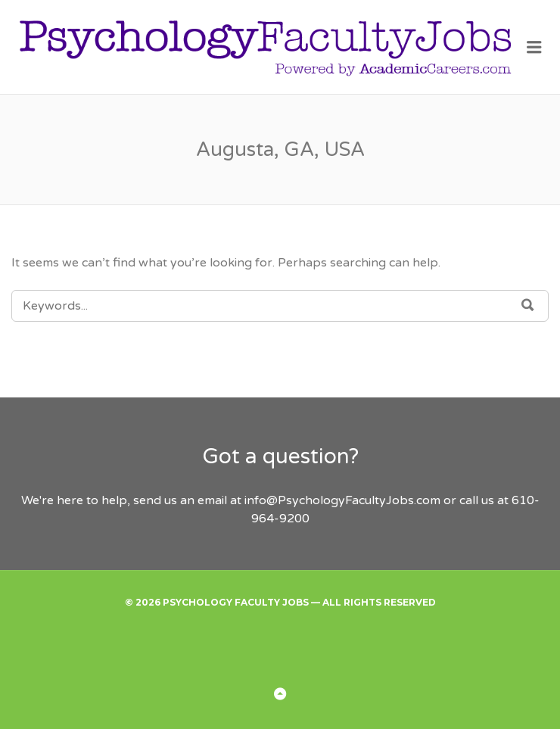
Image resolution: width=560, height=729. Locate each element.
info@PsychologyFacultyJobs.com (342, 500)
